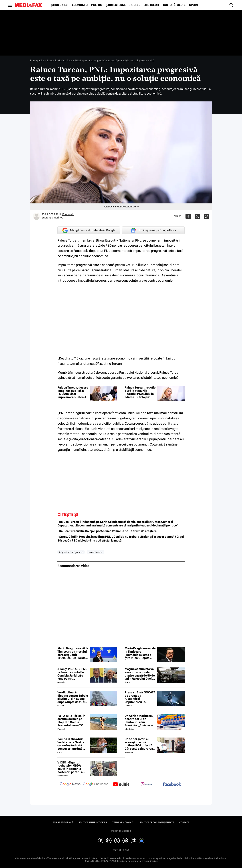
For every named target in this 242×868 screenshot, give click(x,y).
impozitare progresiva (71, 552)
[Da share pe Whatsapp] (206, 216)
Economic (80, 5)
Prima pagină (37, 60)
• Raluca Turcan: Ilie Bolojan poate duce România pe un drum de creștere (107, 531)
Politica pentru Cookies (93, 822)
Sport (194, 5)
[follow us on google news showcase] (96, 785)
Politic (97, 5)
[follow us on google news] (70, 785)
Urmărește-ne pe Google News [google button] (153, 230)
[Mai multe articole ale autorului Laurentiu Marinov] (37, 216)
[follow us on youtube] (121, 785)
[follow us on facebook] (172, 784)
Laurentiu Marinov (53, 218)
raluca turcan (95, 552)
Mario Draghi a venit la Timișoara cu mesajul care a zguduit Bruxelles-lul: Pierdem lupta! (73, 653)
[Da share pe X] (197, 216)
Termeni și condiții (123, 822)
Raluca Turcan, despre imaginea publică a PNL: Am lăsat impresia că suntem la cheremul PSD (73, 392)
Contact (184, 822)
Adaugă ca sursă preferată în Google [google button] (89, 230)
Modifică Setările (121, 831)
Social (135, 5)
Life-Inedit (151, 5)
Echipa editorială (63, 822)
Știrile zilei (60, 5)
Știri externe (116, 5)
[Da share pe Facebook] (188, 216)
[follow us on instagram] (146, 785)
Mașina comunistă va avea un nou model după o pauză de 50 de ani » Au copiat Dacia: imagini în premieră (140, 674)
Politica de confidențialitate (157, 822)
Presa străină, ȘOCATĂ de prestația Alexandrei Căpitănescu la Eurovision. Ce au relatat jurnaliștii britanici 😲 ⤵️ (140, 697)
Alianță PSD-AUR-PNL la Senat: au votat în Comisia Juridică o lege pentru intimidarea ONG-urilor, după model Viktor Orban (72, 674)
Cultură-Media (174, 5)
